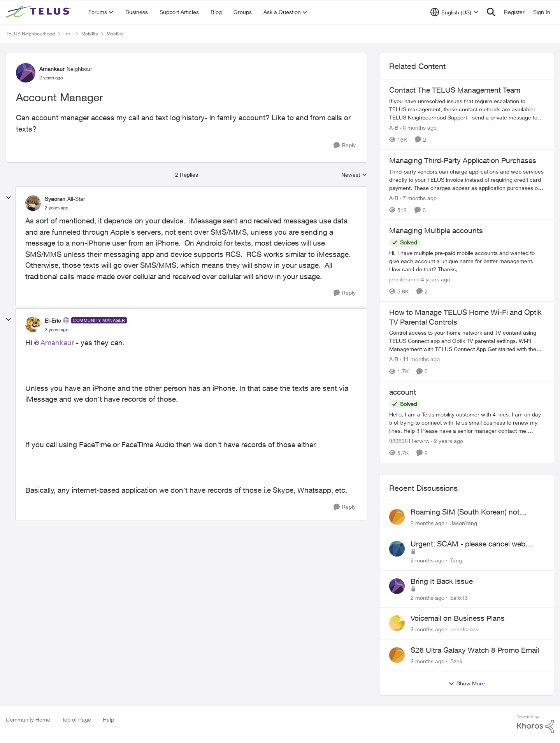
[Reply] (345, 145)
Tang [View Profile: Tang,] (456, 560)
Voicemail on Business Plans (458, 618)
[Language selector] (454, 12)
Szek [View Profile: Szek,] (456, 661)
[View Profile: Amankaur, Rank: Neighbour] (26, 73)
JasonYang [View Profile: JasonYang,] (464, 523)
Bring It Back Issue (442, 581)
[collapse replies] (9, 198)
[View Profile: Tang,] (397, 549)
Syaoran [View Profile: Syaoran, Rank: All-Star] (55, 199)
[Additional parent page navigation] (68, 34)
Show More (467, 683)
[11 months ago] (420, 359)
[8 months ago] (418, 127)
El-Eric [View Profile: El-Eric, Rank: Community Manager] (53, 321)
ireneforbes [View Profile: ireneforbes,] (464, 629)
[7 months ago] (418, 198)
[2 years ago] (447, 441)
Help (108, 719)
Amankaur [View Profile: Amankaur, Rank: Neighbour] (52, 69)
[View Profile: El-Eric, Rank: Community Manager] (33, 325)
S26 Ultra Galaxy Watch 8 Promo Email (475, 650)
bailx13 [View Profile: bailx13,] (459, 597)
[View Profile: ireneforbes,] (397, 623)
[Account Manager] (57, 208)
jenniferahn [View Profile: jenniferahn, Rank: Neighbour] (403, 279)
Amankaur (57, 343)
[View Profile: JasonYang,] (397, 517)
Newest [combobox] (354, 175)
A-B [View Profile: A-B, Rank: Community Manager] (394, 127)
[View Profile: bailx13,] (397, 586)
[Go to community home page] (39, 12)
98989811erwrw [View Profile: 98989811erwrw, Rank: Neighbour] (409, 441)
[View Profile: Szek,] (397, 655)
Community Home (28, 719)
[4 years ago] (434, 279)
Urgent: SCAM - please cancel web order (468, 544)
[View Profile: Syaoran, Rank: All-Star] (33, 203)
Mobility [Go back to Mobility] (90, 34)
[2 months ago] (427, 523)
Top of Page (76, 719)
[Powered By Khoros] (535, 724)
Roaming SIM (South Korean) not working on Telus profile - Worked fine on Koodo (472, 512)
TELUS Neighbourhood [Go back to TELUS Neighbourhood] (30, 34)
